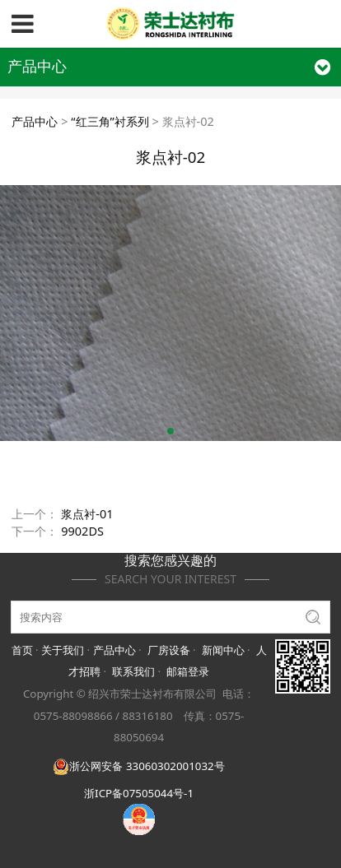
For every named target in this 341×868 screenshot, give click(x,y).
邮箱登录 (188, 671)
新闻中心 (223, 650)
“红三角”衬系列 (110, 121)
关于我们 (63, 650)
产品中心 (35, 121)
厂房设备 (169, 650)
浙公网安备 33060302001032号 (138, 766)
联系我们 (133, 671)
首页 (22, 650)
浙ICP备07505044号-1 (139, 793)
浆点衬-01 (87, 514)
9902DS (82, 531)
